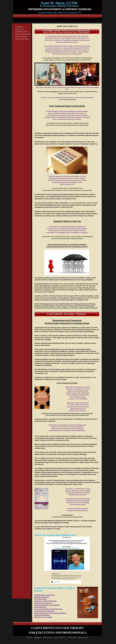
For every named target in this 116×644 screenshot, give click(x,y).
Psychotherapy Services (21, 32)
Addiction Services (20, 29)
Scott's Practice (19, 27)
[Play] (52, 582)
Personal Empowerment (21, 37)
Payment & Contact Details (22, 39)
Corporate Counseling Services (23, 34)
